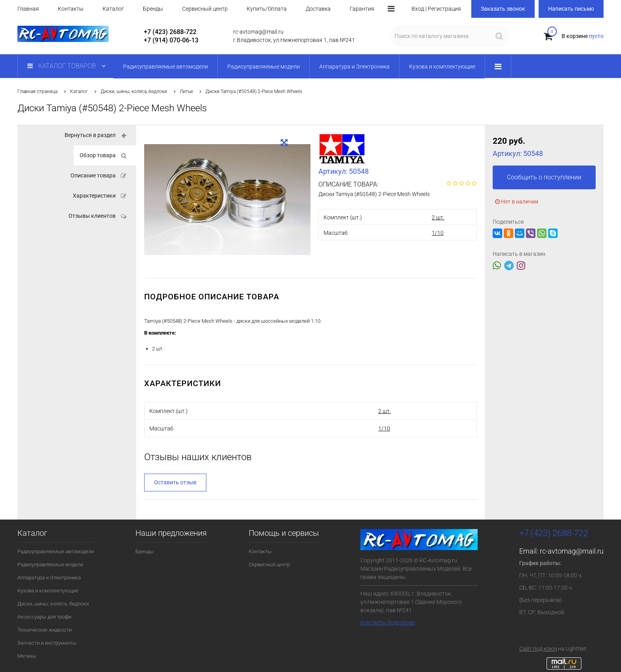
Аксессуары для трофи (44, 617)
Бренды (153, 9)
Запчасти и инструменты (47, 643)
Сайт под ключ (538, 649)
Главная (28, 9)
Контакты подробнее (388, 623)
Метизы (27, 656)
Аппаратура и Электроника (49, 578)
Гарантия (362, 9)
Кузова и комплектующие (48, 591)
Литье (186, 91)
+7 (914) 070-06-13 (171, 40)
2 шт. (438, 217)
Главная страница (37, 91)
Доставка (318, 9)
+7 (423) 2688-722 (170, 32)
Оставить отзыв (175, 482)
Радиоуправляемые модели (50, 564)
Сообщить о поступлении (544, 177)
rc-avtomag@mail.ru (572, 551)
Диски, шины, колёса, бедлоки (134, 91)
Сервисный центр (205, 9)
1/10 (438, 233)
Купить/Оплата (267, 9)
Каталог (113, 9)
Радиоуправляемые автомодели (56, 551)
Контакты (71, 9)
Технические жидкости (45, 630)
